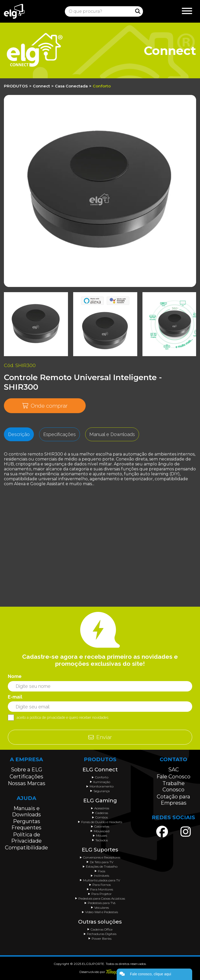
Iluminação (102, 782)
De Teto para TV (102, 862)
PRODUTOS (16, 86)
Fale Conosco (173, 777)
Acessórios (102, 808)
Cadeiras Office (102, 929)
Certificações (26, 777)
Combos (102, 817)
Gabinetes (102, 826)
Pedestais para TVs (102, 903)
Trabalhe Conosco (174, 786)
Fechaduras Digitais (102, 934)
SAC (174, 770)
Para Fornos (102, 885)
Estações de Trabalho (102, 866)
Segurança (102, 791)
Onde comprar (45, 406)
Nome (15, 676)
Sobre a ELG (27, 770)
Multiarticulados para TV (102, 880)
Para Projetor (102, 894)
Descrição (19, 434)
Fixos (102, 871)
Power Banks (102, 939)
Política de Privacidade (26, 838)
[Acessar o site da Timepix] (113, 972)
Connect (41, 86)
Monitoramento (102, 786)
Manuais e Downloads (26, 811)
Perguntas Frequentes (26, 824)
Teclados (102, 840)
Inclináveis (102, 876)
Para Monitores (102, 889)
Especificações (60, 434)
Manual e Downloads (112, 434)
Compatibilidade (26, 848)
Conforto (102, 86)
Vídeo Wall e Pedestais (102, 912)
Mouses (102, 835)
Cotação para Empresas (173, 800)
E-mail (15, 697)
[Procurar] (138, 11)
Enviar (100, 737)
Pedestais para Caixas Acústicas (102, 898)
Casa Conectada (71, 86)
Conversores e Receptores (102, 857)
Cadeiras (102, 813)
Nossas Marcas (27, 783)
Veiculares (102, 908)
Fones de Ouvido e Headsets (102, 822)
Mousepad (102, 831)
